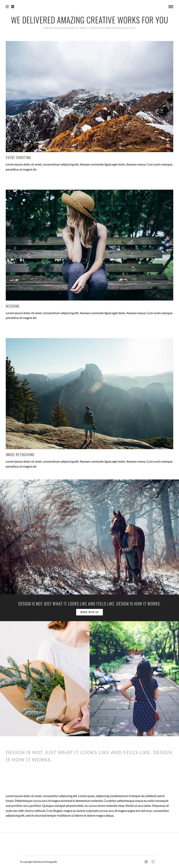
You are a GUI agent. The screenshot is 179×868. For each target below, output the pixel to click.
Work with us (90, 612)
